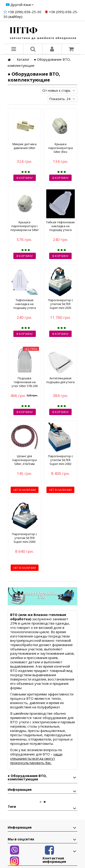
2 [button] (45, 802)
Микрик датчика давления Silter (24, 146)
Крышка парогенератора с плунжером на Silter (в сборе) (25, 228)
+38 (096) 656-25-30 (25, 12)
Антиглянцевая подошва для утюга (60, 380)
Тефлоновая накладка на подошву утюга (25, 304)
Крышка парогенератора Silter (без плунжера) (61, 150)
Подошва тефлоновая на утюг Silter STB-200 (25, 382)
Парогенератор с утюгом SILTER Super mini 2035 (61, 304)
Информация (20, 789)
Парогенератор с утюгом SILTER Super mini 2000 (24, 538)
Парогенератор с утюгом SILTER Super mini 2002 (61, 460)
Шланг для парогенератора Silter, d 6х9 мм (24, 460)
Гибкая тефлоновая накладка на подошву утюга (60, 226)
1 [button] (41, 802)
